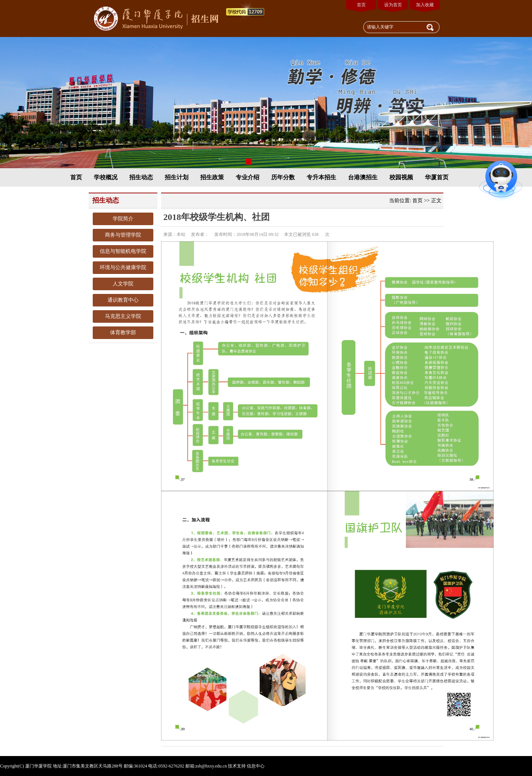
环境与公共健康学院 (123, 267)
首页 (361, 5)
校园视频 (401, 177)
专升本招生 (321, 177)
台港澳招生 (363, 177)
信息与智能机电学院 (123, 251)
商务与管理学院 (123, 235)
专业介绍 (248, 177)
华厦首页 (437, 177)
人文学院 (123, 284)
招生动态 (141, 177)
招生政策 (212, 177)
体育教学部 (123, 333)
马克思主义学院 (123, 316)
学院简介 (123, 219)
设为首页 (393, 5)
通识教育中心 (123, 300)
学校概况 (106, 177)
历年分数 (283, 177)
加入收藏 (425, 5)
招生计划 (177, 177)
